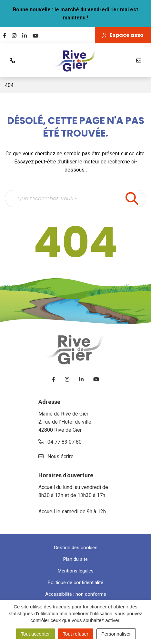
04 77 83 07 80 (60, 442)
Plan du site (75, 559)
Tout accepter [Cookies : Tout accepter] (35, 634)
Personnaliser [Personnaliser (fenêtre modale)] (116, 634)
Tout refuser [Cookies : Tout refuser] (76, 634)
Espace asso (123, 35)
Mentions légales (76, 571)
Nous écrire (56, 456)
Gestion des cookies (76, 548)
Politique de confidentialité (75, 583)
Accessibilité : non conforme (76, 594)
